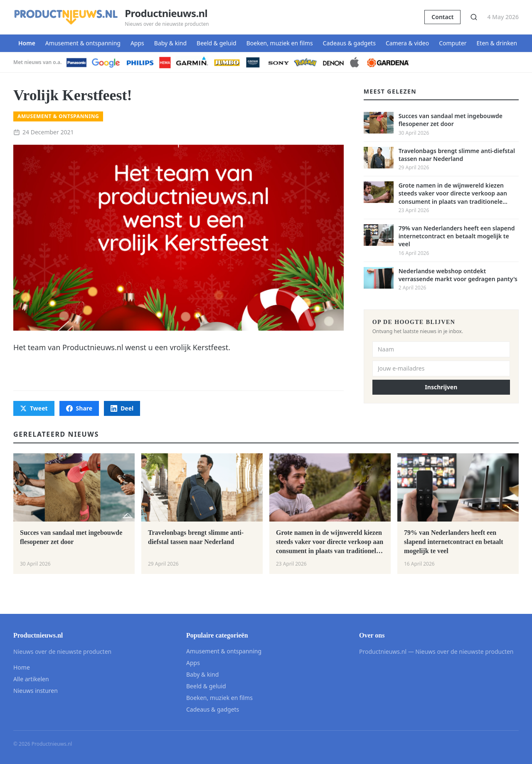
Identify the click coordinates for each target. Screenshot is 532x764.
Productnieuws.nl (166, 13)
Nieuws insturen (36, 691)
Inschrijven (441, 387)
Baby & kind (170, 43)
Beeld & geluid (217, 43)
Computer (453, 43)
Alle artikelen (31, 679)
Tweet (34, 408)
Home (27, 43)
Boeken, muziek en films (280, 43)
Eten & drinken (497, 43)
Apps (137, 43)
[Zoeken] (474, 17)
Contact (442, 17)
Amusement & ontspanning (83, 43)
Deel (122, 408)
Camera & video (407, 43)
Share (79, 408)
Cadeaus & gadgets (349, 43)
